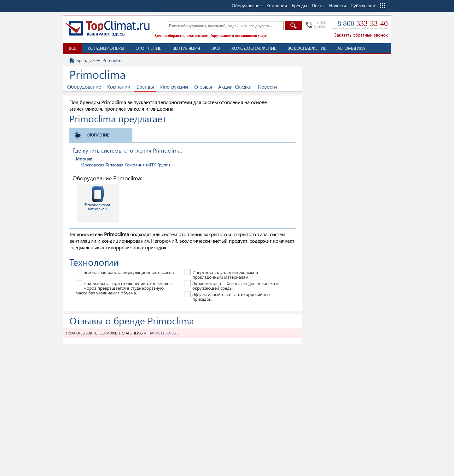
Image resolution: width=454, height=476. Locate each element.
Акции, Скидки (235, 87)
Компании (119, 87)
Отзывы (203, 87)
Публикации (363, 6)
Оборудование (84, 87)
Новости (338, 6)
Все (73, 48)
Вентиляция (186, 48)
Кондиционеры (106, 48)
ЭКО (216, 48)
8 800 (363, 23)
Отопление (148, 48)
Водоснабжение (307, 48)
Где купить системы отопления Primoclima (127, 150)
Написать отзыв (163, 333)
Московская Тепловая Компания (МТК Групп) (125, 165)
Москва (83, 159)
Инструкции (174, 87)
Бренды (145, 87)
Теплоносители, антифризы (98, 198)
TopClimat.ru (107, 28)
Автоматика (351, 48)
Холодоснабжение (254, 48)
